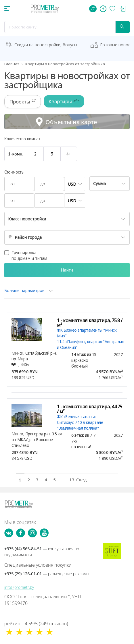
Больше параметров (24, 290)
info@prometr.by (19, 587)
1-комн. (16, 154)
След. (81, 480)
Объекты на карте (71, 122)
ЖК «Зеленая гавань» (76, 417)
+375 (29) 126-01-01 (47, 574)
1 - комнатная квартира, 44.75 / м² (90, 409)
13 (72, 480)
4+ (69, 154)
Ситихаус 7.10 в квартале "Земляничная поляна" (80, 425)
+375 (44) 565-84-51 (42, 552)
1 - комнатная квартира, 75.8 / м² (90, 323)
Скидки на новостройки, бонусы (46, 45)
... (63, 480)
